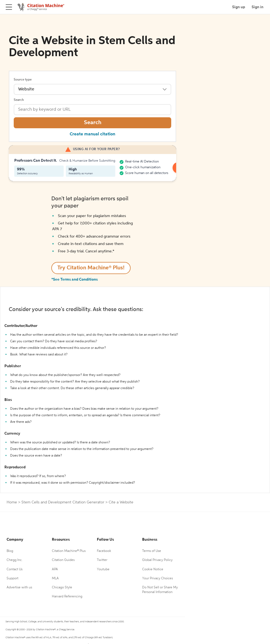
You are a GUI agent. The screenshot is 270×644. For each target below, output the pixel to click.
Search (19, 100)
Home (12, 502)
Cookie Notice (153, 569)
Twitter (102, 560)
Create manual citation (92, 134)
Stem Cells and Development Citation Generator (63, 502)
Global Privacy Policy (157, 560)
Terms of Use (152, 551)
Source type (23, 80)
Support (12, 579)
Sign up (239, 7)
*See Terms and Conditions (74, 280)
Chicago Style (62, 588)
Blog (10, 551)
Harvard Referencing (67, 597)
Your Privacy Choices (157, 579)
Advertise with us (19, 588)
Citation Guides (63, 560)
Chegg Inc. (15, 560)
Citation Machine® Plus (69, 551)
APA (55, 569)
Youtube (103, 569)
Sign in (258, 7)
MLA (55, 579)
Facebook (104, 551)
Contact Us (15, 569)
